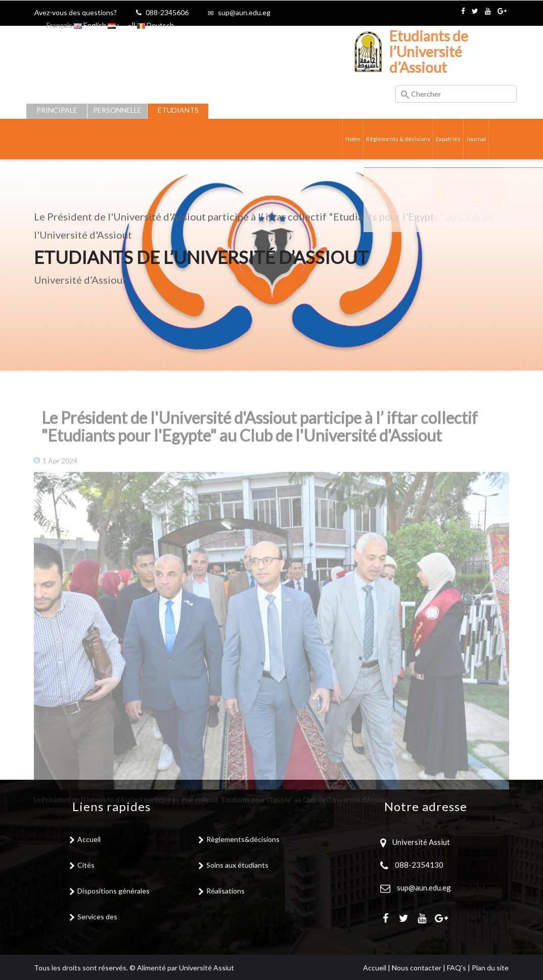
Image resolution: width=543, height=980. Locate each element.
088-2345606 (167, 12)
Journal (476, 139)
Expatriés (445, 139)
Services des (97, 917)
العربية (122, 25)
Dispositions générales (114, 891)
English (90, 25)
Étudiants (178, 110)
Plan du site (490, 968)
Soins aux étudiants (237, 865)
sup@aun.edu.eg (244, 12)
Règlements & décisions (392, 139)
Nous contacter (417, 968)
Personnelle (117, 110)
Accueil (89, 839)
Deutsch (155, 25)
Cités (86, 865)
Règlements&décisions (243, 839)
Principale (57, 110)
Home (343, 139)
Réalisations (225, 891)
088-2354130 (419, 865)
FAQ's (457, 968)
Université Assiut (420, 842)
